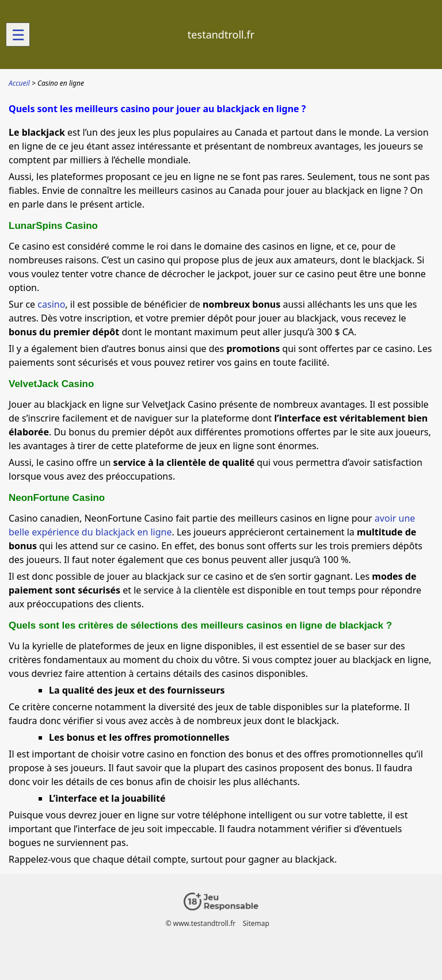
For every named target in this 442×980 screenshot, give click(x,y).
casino (51, 304)
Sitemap (256, 923)
